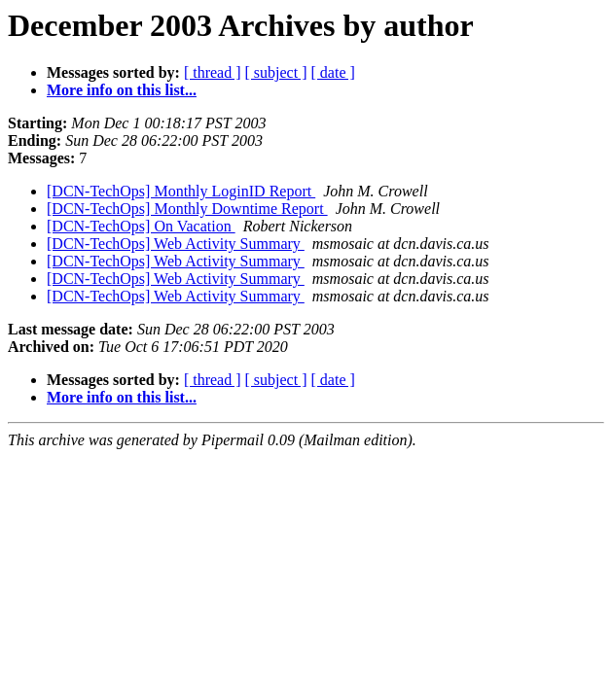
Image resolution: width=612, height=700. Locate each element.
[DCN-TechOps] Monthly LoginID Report (181, 191)
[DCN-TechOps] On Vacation (141, 226)
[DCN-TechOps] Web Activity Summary (176, 244)
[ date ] (333, 72)
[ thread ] (213, 72)
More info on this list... (122, 90)
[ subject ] (276, 72)
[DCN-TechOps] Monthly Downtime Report (187, 209)
